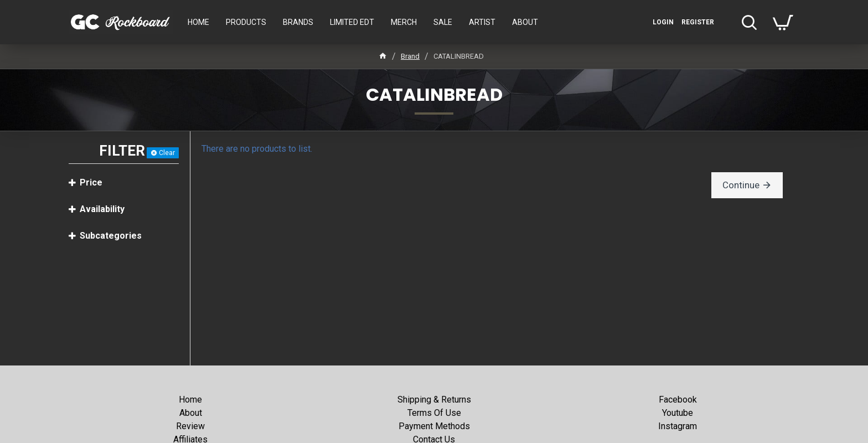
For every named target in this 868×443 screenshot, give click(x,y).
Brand (410, 56)
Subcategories (111, 236)
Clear (167, 153)
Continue (743, 185)
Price (91, 182)
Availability (102, 209)
